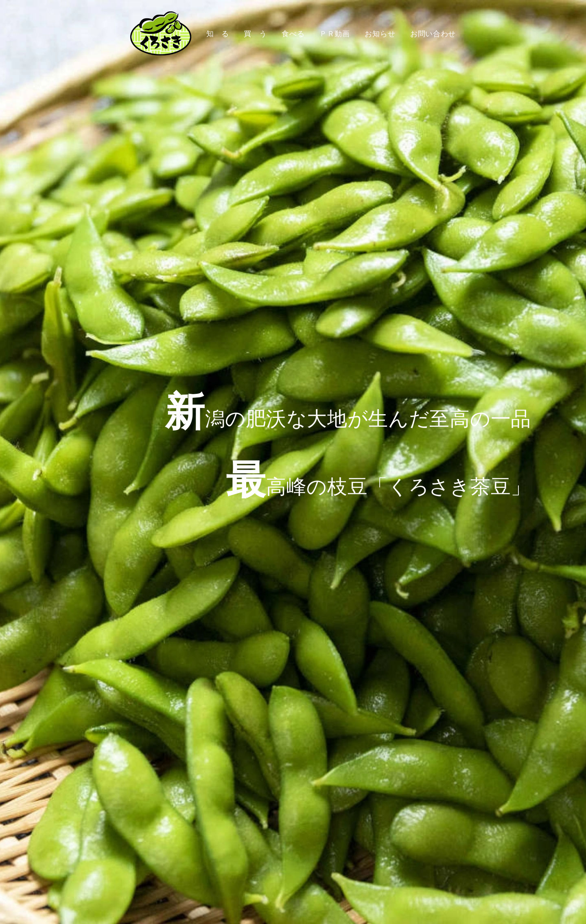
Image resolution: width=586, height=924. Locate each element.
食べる (293, 33)
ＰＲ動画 (335, 33)
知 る (218, 33)
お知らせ (380, 33)
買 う (255, 33)
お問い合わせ (433, 33)
